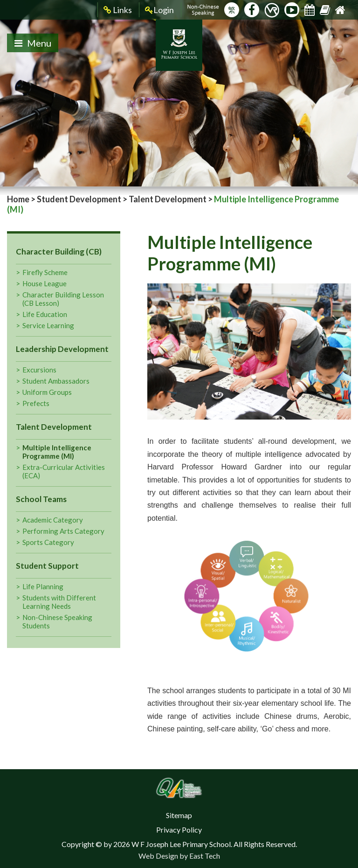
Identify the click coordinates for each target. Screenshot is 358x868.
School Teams (41, 499)
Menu (33, 43)
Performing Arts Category (63, 531)
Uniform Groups (47, 392)
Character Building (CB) (59, 251)
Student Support (47, 566)
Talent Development (168, 199)
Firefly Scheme (45, 272)
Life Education (45, 314)
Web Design (158, 856)
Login (159, 10)
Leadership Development (62, 349)
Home (18, 199)
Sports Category (48, 542)
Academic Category (53, 520)
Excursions (39, 370)
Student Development (79, 199)
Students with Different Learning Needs (59, 602)
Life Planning (43, 586)
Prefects (36, 403)
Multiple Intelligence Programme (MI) (57, 452)
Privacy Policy (179, 830)
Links (118, 10)
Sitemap (179, 815)
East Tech (205, 856)
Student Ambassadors (56, 381)
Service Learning (48, 325)
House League (45, 283)
